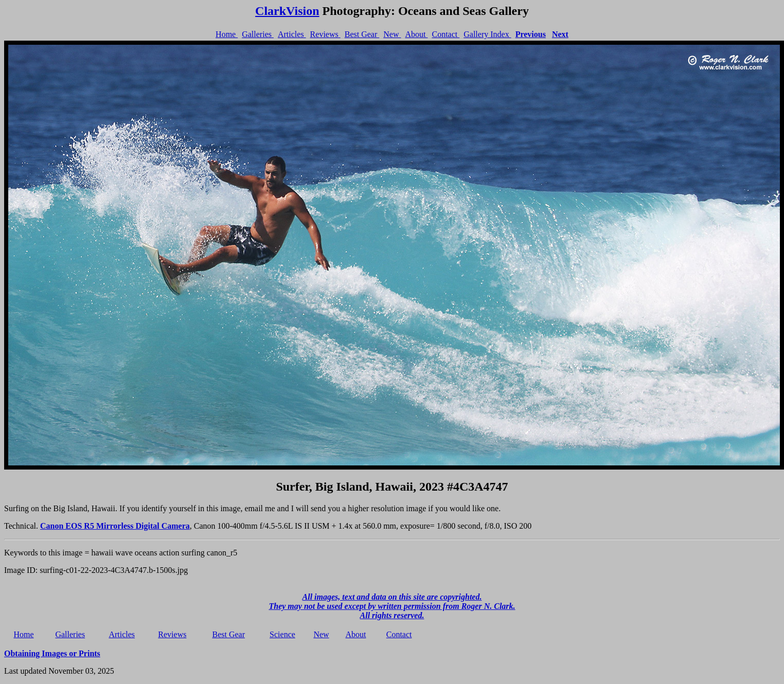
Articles (292, 34)
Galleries (258, 34)
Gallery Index (487, 34)
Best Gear (362, 34)
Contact (446, 34)
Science (282, 634)
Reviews (325, 34)
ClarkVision (287, 11)
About (416, 34)
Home (227, 34)
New (392, 34)
